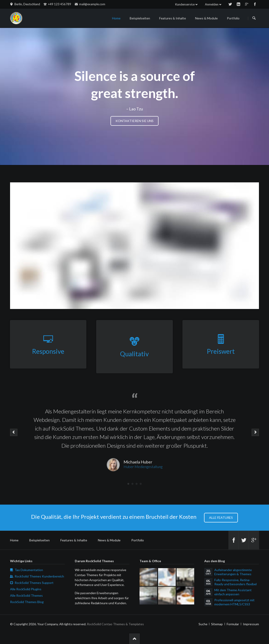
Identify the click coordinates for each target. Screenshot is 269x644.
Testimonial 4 (141, 484)
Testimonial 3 (137, 484)
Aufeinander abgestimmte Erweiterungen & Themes (233, 572)
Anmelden (212, 4)
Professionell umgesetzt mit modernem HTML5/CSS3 (234, 602)
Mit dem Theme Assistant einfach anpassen (233, 592)
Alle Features (221, 518)
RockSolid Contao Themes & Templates (115, 624)
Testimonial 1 (128, 484)
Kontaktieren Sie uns (134, 121)
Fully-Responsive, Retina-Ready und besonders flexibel (235, 582)
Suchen (254, 18)
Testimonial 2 (132, 484)
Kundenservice (185, 4)
